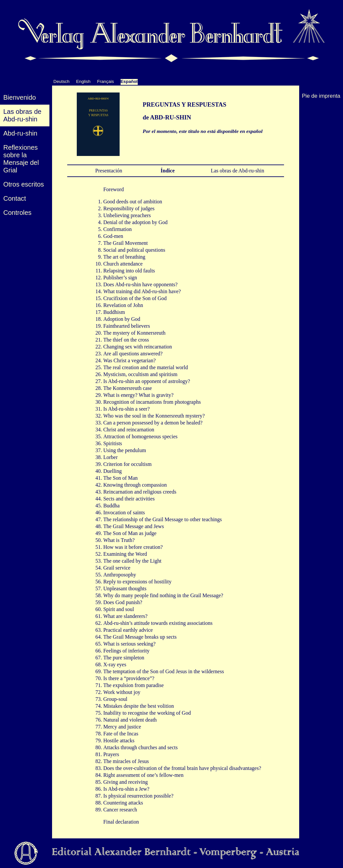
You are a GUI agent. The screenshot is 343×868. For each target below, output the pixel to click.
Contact (15, 198)
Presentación (107, 171)
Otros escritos (24, 184)
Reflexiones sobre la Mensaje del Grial (21, 159)
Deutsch (61, 81)
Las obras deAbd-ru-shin (22, 115)
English (83, 81)
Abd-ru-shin (20, 133)
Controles (17, 213)
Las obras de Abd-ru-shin (236, 171)
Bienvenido (20, 97)
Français (106, 81)
